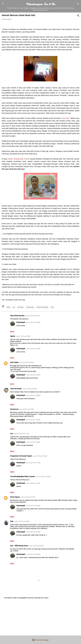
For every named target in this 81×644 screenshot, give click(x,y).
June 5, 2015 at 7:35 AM (33, 349)
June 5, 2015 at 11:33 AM (43, 477)
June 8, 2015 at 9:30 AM (33, 554)
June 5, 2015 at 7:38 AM (33, 395)
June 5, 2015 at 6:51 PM (28, 497)
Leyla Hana (65, 118)
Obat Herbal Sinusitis (17, 316)
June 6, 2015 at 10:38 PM (22, 521)
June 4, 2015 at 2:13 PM (32, 316)
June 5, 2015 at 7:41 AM (40, 456)
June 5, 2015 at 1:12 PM (33, 463)
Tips (52, 307)
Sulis (12, 521)
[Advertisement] (40, 617)
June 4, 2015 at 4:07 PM (29, 389)
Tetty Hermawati (16, 389)
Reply (12, 332)
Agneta (13, 336)
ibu (14, 307)
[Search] (78, 4)
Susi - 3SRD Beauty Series (19, 546)
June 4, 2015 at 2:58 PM (27, 362)
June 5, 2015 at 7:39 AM (33, 442)
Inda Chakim (14, 362)
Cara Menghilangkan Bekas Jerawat (22, 476)
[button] (78, 16)
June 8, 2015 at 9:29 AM (33, 506)
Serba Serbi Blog (42, 307)
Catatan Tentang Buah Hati (17, 159)
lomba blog (30, 307)
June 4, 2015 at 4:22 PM (26, 409)
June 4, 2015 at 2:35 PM (23, 336)
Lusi (12, 434)
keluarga (21, 307)
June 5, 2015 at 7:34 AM (33, 322)
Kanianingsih (21, 322)
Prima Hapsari (15, 497)
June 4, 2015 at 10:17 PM (21, 434)
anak (8, 307)
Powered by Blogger (41, 640)
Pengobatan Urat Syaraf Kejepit (21, 456)
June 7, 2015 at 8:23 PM (36, 546)
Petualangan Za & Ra (41, 4)
